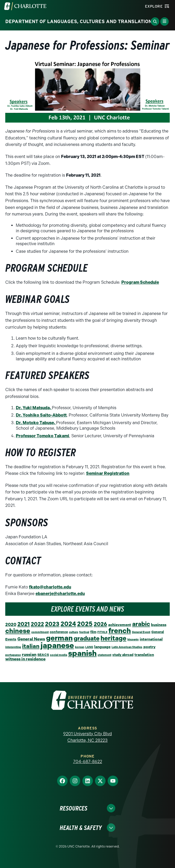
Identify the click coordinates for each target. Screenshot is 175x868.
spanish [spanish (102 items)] (82, 653)
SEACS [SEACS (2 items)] (43, 655)
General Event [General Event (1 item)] (141, 632)
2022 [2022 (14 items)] (37, 624)
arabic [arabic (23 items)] (141, 624)
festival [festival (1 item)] (84, 632)
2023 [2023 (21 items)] (52, 624)
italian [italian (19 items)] (31, 646)
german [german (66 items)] (59, 638)
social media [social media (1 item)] (59, 655)
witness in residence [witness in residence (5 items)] (25, 659)
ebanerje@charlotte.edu (60, 594)
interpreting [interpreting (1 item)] (13, 647)
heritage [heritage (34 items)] (113, 638)
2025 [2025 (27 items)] (85, 624)
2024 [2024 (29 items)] (68, 624)
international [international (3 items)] (151, 639)
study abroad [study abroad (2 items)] (123, 655)
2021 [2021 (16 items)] (24, 624)
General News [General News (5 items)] (31, 639)
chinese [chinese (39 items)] (18, 631)
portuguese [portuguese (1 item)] (13, 655)
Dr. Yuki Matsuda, (34, 408)
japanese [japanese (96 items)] (57, 645)
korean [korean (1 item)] (80, 647)
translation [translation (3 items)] (144, 655)
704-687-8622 (88, 762)
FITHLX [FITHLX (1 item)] (102, 632)
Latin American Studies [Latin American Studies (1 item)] (127, 647)
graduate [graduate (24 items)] (87, 638)
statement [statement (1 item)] (104, 655)
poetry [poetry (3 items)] (149, 647)
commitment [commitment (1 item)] (40, 632)
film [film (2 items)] (93, 632)
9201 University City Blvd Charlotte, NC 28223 (87, 737)
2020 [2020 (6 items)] (11, 624)
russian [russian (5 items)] (29, 654)
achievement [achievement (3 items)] (120, 625)
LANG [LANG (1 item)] (89, 647)
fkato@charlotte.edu (50, 587)
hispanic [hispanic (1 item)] (133, 640)
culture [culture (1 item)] (74, 632)
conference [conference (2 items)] (59, 632)
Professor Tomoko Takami (42, 436)
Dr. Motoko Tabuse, (36, 423)
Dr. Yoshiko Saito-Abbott (41, 415)
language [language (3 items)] (102, 647)
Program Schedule (140, 282)
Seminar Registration (108, 473)
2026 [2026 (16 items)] (100, 624)
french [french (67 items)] (120, 631)
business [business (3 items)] (159, 625)
